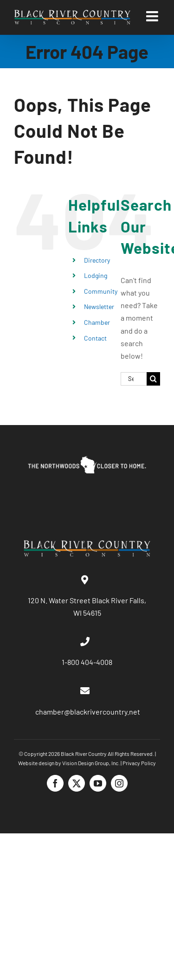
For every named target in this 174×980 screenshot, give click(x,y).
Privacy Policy (139, 763)
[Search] (153, 379)
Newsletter (99, 306)
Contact (95, 338)
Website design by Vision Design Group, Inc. (69, 763)
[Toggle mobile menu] (153, 16)
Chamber (97, 322)
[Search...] (134, 379)
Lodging (96, 275)
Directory (97, 260)
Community (101, 291)
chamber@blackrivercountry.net (87, 712)
